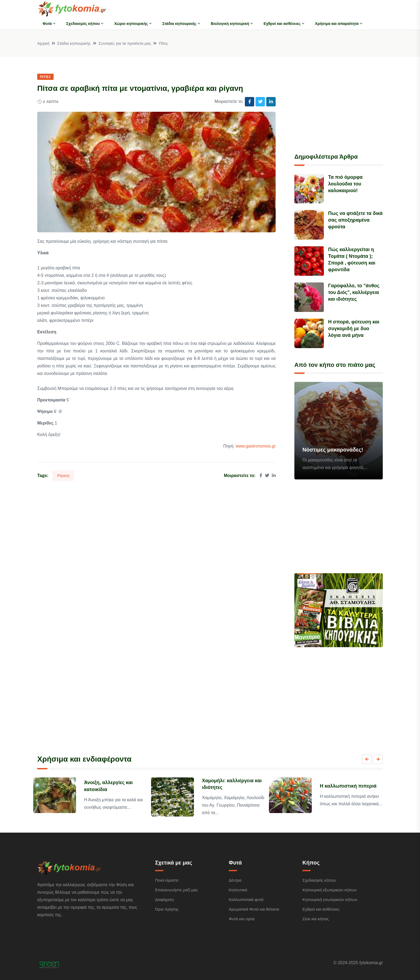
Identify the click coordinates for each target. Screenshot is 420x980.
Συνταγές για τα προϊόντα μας (125, 43)
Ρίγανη (63, 476)
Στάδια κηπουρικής (179, 24)
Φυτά (47, 24)
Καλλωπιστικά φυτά (246, 899)
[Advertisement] (339, 106)
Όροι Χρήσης (167, 909)
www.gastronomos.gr (256, 446)
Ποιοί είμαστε (167, 880)
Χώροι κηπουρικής (131, 24)
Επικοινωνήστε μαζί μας (177, 890)
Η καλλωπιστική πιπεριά (348, 786)
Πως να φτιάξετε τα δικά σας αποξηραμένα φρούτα (355, 220)
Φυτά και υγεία (242, 919)
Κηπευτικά (238, 890)
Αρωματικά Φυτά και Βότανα (254, 909)
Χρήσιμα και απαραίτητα (337, 24)
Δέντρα (235, 880)
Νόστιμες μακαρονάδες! (333, 450)
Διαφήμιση (164, 899)
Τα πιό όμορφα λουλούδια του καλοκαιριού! (345, 184)
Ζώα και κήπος (316, 919)
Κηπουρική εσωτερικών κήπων (330, 899)
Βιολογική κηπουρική (230, 24)
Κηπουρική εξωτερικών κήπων (329, 890)
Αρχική (43, 43)
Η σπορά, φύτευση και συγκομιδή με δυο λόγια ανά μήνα (354, 329)
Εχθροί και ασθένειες (282, 24)
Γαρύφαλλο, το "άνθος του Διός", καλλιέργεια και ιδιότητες (354, 292)
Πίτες (163, 43)
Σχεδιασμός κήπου (83, 24)
